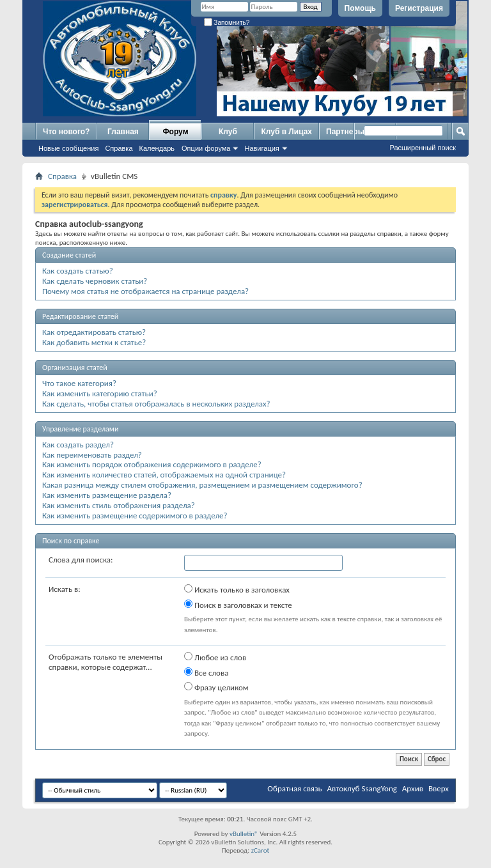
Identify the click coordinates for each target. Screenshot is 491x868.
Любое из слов (215, 657)
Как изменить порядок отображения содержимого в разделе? (152, 464)
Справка (119, 148)
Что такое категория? (79, 383)
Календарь (157, 148)
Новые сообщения (68, 148)
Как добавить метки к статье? (94, 342)
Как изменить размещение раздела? (107, 495)
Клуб (228, 132)
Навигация (261, 148)
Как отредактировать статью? (94, 332)
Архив (413, 788)
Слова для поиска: (81, 560)
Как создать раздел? (78, 445)
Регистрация (419, 8)
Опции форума (206, 148)
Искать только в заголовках (237, 589)
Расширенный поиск (423, 148)
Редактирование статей (80, 316)
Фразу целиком (216, 687)
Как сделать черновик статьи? (95, 281)
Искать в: (65, 589)
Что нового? (66, 132)
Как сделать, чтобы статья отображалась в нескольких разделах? (156, 404)
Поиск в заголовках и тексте (238, 605)
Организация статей (75, 368)
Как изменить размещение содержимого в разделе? (135, 515)
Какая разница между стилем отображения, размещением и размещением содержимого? (202, 485)
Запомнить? (227, 23)
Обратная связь (294, 788)
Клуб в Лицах (286, 132)
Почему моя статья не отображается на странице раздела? (145, 291)
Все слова (206, 672)
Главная (123, 132)
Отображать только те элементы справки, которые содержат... (105, 662)
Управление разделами (80, 429)
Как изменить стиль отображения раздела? (119, 505)
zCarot (261, 850)
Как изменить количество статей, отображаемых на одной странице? (164, 475)
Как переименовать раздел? (92, 455)
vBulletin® (244, 834)
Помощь (360, 8)
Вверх (439, 788)
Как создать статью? (78, 271)
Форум (175, 132)
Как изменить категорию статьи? (100, 393)
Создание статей (69, 255)
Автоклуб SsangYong (362, 788)
